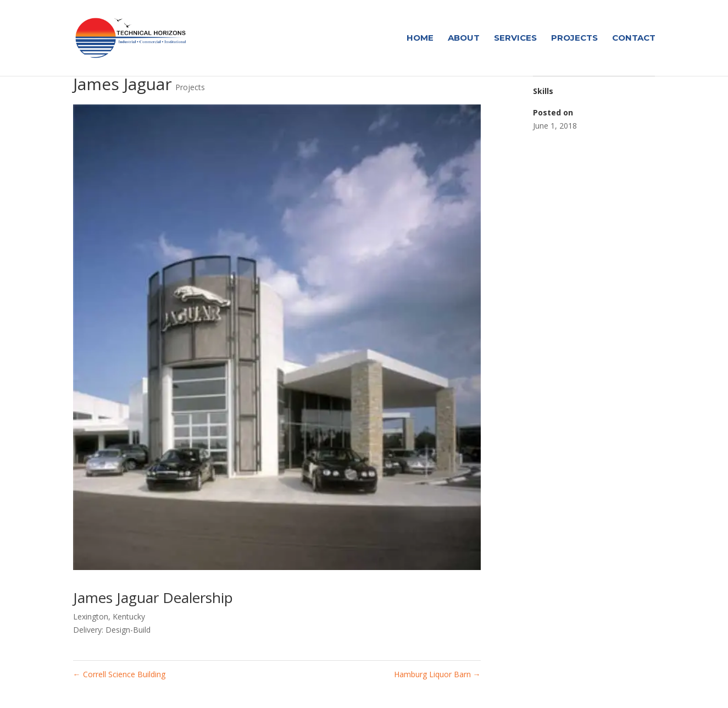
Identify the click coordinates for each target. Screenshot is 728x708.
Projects (574, 38)
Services (515, 38)
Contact (634, 38)
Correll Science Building (119, 674)
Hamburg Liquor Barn (437, 674)
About (464, 38)
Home (420, 38)
